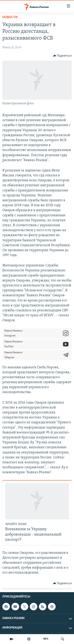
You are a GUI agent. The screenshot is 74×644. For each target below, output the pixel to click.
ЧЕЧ (46, 639)
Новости (10, 17)
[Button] (62, 56)
